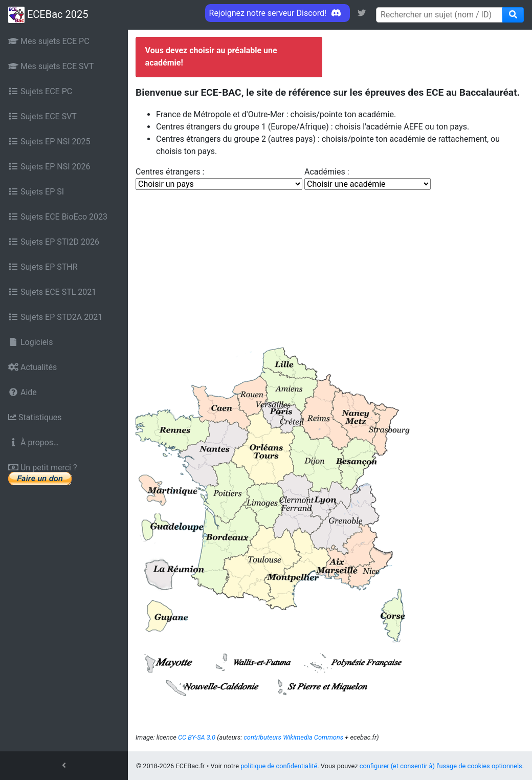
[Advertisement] (330, 267)
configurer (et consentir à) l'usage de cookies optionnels (441, 766)
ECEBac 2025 (48, 15)
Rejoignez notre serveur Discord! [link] (278, 13)
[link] (362, 13)
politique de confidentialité (279, 766)
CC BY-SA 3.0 (197, 737)
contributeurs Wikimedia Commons (293, 737)
